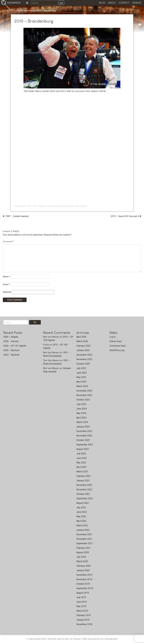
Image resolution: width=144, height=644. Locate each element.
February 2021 (83, 548)
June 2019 (82, 602)
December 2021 (84, 534)
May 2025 (81, 377)
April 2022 (81, 521)
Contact (124, 3)
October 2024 (83, 400)
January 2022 (83, 530)
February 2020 (83, 566)
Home (20, 11)
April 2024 (81, 418)
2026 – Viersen (11, 341)
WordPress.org (117, 350)
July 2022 (81, 507)
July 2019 (81, 597)
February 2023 (83, 476)
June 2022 (82, 512)
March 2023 (82, 472)
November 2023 (84, 436)
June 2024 (82, 409)
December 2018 (84, 624)
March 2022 (82, 525)
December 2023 (84, 431)
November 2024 (84, 395)
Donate (137, 3)
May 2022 (81, 516)
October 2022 (83, 494)
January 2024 (83, 427)
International (29, 11)
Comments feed (117, 346)
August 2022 (83, 503)
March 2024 (82, 422)
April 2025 (81, 382)
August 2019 (83, 593)
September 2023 (85, 445)
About (112, 3)
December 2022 (84, 485)
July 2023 (81, 454)
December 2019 (84, 575)
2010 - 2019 (26, 206)
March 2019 (82, 611)
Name (6, 277)
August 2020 (83, 552)
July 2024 (81, 404)
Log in (113, 337)
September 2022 (85, 499)
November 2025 (84, 359)
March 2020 (82, 561)
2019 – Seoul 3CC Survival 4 (125, 216)
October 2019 (83, 584)
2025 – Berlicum (11, 355)
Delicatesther (111, 639)
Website (7, 292)
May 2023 (81, 463)
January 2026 (83, 350)
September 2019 (85, 588)
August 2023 (83, 449)
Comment (9, 241)
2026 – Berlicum (11, 350)
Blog (102, 3)
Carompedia (35, 639)
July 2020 (81, 557)
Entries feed (116, 341)
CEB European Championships (61, 206)
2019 (35, 206)
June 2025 (82, 373)
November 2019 (84, 579)
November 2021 (84, 539)
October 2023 (83, 440)
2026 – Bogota (11, 337)
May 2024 (81, 413)
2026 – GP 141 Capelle (15, 346)
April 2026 (81, 337)
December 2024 (84, 391)
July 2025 (81, 368)
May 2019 (81, 606)
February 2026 (83, 346)
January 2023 (83, 481)
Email (6, 284)
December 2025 (84, 355)
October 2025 (83, 364)
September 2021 (85, 543)
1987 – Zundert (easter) (17, 216)
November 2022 (84, 490)
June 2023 (82, 458)
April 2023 (81, 467)
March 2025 (82, 386)
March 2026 (82, 341)
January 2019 (83, 620)
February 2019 (83, 615)
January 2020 (83, 570)
